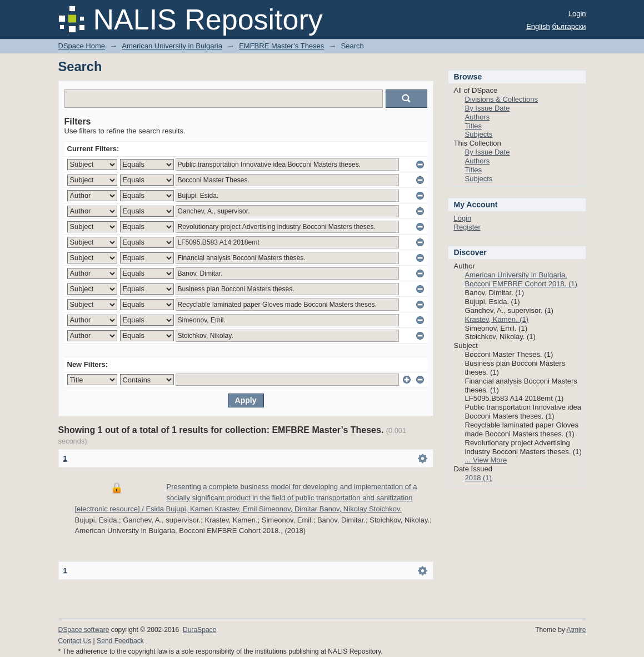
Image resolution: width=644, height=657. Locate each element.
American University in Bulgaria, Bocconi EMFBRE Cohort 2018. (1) (521, 279)
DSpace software (84, 630)
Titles (474, 126)
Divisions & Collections (502, 99)
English (538, 26)
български (569, 26)
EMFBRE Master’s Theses (281, 46)
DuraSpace (199, 630)
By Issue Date (488, 108)
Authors (478, 117)
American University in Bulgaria (172, 46)
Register (467, 227)
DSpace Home (82, 46)
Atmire (576, 630)
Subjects (479, 134)
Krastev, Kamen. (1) (497, 319)
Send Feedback (120, 641)
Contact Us (75, 641)
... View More (486, 460)
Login (577, 14)
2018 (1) (478, 478)
